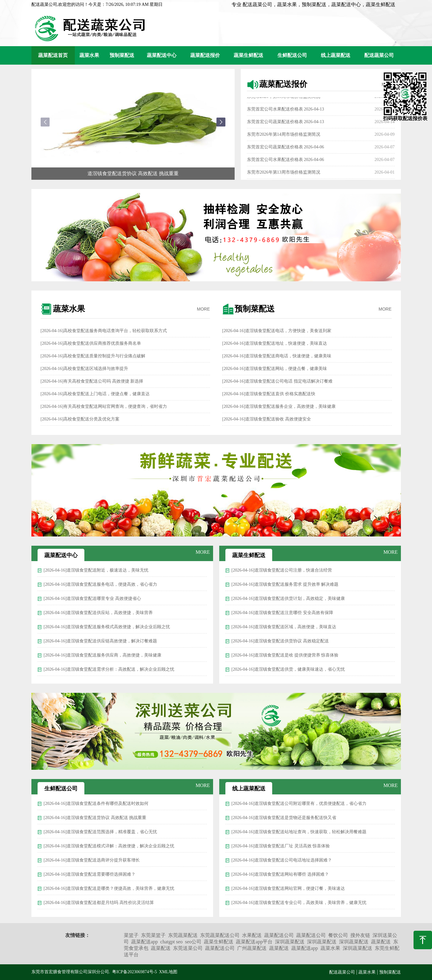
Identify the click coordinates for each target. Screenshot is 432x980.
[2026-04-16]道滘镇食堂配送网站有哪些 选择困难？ (280, 874)
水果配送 (252, 935)
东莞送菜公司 (188, 948)
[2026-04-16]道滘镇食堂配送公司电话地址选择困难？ (282, 860)
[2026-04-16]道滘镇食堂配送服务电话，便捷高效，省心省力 (101, 584)
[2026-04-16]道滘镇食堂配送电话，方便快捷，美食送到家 (277, 331)
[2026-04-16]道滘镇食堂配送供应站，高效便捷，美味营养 (98, 613)
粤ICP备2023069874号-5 (134, 972)
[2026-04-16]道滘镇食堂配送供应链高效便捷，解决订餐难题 (101, 641)
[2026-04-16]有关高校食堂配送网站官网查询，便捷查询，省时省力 (104, 406)
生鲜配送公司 (292, 55)
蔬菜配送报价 (205, 55)
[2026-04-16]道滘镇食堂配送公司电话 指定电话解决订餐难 (277, 381)
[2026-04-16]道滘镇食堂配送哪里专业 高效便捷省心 (92, 598)
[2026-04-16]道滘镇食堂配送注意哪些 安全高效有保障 (282, 613)
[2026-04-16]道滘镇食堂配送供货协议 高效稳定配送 (280, 641)
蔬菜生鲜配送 (248, 55)
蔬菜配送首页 (53, 55)
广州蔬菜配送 (252, 948)
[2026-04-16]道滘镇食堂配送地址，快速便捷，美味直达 (275, 343)
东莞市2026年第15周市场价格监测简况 (284, 99)
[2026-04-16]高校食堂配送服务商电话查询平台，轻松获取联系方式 (104, 331)
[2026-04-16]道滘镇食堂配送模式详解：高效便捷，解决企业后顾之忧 (109, 846)
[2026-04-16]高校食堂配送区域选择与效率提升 (85, 369)
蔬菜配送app (145, 942)
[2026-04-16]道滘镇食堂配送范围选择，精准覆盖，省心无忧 (101, 832)
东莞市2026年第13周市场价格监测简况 (284, 174)
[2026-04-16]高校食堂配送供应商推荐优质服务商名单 (91, 343)
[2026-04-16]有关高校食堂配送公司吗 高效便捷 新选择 (92, 381)
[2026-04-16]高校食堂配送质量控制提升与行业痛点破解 (93, 356)
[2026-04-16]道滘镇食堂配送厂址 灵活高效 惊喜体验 (281, 846)
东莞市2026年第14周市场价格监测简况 (284, 137)
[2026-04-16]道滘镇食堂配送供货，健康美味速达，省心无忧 (288, 669)
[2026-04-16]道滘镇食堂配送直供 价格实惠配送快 (269, 394)
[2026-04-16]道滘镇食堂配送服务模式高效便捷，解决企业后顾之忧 (107, 627)
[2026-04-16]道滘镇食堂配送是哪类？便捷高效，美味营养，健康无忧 (109, 888)
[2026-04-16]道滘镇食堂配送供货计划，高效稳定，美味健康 (288, 598)
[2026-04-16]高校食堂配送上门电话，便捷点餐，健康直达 (95, 394)
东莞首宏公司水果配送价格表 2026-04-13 (286, 111)
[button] (221, 122)
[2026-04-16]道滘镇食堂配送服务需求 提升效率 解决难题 (285, 584)
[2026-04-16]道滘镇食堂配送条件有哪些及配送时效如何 (96, 803)
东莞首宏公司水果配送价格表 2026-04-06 (286, 162)
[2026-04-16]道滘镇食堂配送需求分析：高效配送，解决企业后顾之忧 (109, 669)
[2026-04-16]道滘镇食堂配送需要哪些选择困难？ (90, 874)
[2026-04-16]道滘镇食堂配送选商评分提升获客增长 (92, 860)
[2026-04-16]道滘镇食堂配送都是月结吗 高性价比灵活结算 (99, 903)
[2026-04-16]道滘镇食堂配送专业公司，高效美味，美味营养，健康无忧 (299, 903)
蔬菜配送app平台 (254, 942)
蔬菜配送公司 (279, 935)
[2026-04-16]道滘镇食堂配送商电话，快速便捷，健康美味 (277, 356)
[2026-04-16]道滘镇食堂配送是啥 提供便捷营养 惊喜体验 (285, 655)
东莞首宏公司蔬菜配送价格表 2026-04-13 (286, 124)
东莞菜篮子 (153, 935)
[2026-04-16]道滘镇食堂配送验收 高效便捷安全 (267, 419)
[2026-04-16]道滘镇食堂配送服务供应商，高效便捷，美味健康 (103, 655)
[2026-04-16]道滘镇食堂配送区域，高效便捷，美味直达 (284, 627)
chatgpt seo (172, 942)
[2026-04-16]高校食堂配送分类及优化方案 (80, 419)
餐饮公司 (338, 935)
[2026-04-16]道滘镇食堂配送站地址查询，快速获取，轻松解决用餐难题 (299, 832)
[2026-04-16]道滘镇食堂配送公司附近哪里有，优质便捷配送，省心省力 (299, 803)
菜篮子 (131, 935)
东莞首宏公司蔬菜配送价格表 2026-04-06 (286, 149)
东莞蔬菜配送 (183, 935)
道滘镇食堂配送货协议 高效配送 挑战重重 (133, 173)
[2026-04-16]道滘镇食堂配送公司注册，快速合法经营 (282, 570)
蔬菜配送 (381, 942)
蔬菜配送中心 (162, 55)
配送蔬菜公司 (379, 55)
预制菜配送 (122, 55)
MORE (204, 309)
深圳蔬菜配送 (290, 942)
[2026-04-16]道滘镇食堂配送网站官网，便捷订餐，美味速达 (288, 888)
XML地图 (168, 972)
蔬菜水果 (89, 55)
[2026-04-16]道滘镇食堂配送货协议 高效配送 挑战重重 (95, 818)
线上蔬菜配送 (336, 55)
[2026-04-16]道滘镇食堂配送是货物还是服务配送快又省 (284, 818)
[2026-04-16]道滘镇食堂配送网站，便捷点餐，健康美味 (275, 369)
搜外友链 (360, 935)
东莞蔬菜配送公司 (220, 935)
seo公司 (193, 942)
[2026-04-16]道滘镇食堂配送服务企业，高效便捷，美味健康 (279, 406)
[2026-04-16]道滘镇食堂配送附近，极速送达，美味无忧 (96, 570)
